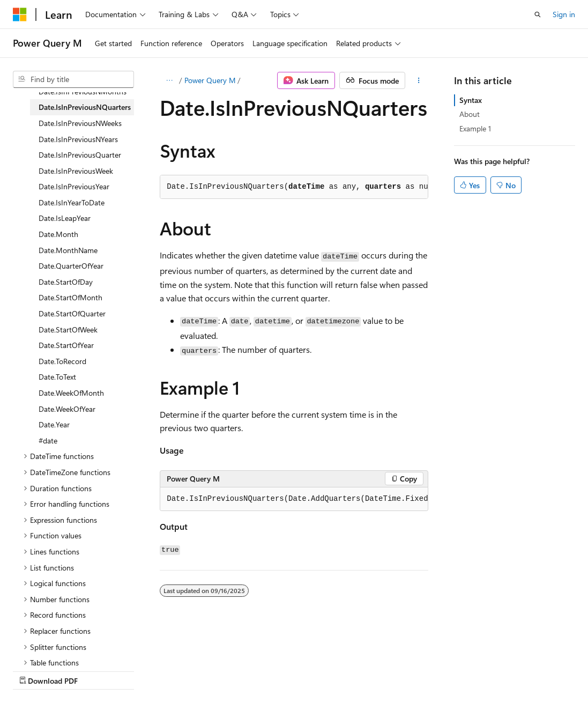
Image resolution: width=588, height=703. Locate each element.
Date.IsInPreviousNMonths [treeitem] (83, 91)
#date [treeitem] (48, 441)
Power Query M (210, 80)
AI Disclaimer (34, 671)
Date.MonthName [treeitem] (68, 250)
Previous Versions (97, 671)
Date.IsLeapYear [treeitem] (65, 218)
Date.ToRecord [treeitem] (62, 361)
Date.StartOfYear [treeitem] (66, 345)
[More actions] (419, 80)
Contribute (192, 671)
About (470, 114)
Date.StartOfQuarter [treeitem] (72, 313)
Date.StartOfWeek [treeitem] (68, 330)
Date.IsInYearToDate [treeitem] (72, 202)
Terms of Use (288, 671)
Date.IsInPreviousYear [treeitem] (74, 186)
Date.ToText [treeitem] (57, 377)
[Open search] (538, 14)
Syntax (471, 100)
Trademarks (340, 671)
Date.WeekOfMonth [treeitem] (71, 393)
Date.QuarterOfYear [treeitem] (71, 266)
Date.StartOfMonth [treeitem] (70, 297)
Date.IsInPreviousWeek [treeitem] (76, 171)
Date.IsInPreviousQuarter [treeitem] (80, 155)
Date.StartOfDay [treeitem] (66, 282)
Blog (146, 671)
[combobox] (73, 79)
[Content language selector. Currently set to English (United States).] (62, 645)
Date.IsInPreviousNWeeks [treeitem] (80, 123)
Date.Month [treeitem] (58, 234)
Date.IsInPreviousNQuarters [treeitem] (85, 107)
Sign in (564, 14)
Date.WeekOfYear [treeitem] (67, 409)
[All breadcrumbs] (169, 80)
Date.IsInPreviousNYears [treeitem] (78, 139)
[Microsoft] (20, 14)
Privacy (234, 671)
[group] (294, 499)
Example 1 (475, 128)
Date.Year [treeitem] (54, 424)
